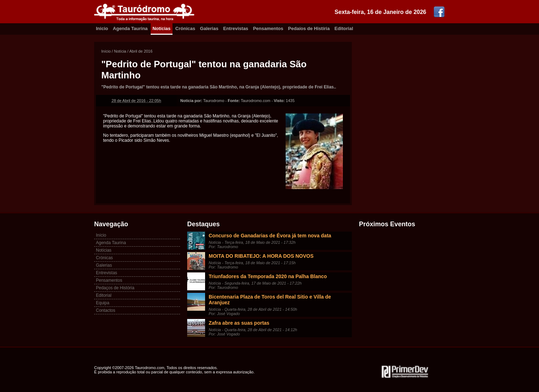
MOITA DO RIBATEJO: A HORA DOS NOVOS (261, 256)
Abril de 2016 (141, 51)
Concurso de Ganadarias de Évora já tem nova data (270, 236)
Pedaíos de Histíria (309, 28)
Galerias (209, 28)
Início (106, 51)
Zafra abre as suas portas (239, 323)
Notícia (120, 51)
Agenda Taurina (130, 28)
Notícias (162, 28)
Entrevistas (236, 28)
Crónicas (185, 28)
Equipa (103, 303)
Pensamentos (268, 28)
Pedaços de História (115, 288)
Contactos (106, 310)
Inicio (102, 28)
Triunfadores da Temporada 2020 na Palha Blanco (268, 276)
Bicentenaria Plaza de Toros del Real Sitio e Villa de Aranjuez (270, 300)
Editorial (344, 28)
